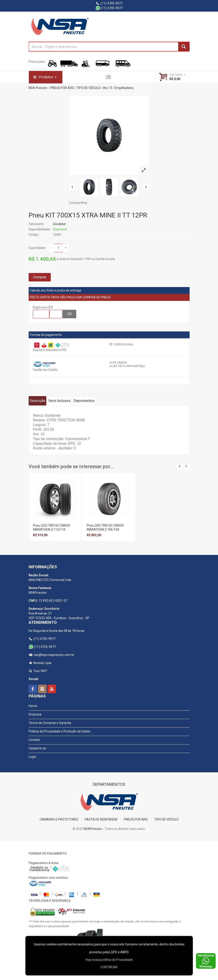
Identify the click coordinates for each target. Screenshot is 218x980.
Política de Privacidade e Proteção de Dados (59, 731)
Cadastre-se (37, 748)
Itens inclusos (59, 401)
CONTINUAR (109, 967)
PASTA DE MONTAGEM (101, 819)
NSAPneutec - (94, 829)
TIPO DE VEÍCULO (89, 88)
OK (69, 314)
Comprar (40, 277)
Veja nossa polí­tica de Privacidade (109, 960)
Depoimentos (84, 401)
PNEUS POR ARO (62, 88)
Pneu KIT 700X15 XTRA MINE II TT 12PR (88, 215)
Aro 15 (108, 88)
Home (33, 706)
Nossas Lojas (40, 663)
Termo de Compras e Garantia (50, 723)
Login (32, 757)
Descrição (37, 401)
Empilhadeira (124, 88)
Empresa (35, 714)
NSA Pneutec (38, 88)
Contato (34, 740)
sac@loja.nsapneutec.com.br (52, 655)
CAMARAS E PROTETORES (59, 819)
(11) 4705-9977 (109, 3)
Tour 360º (38, 671)
